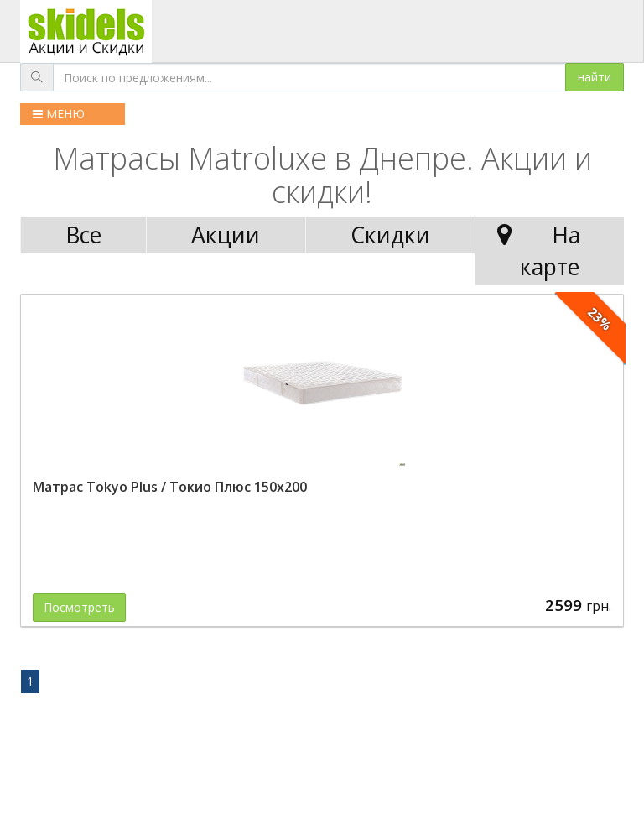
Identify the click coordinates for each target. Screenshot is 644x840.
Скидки (390, 235)
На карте (535, 250)
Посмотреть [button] (79, 607)
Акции (226, 235)
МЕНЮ (59, 114)
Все (83, 235)
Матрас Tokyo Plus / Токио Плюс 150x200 (170, 487)
